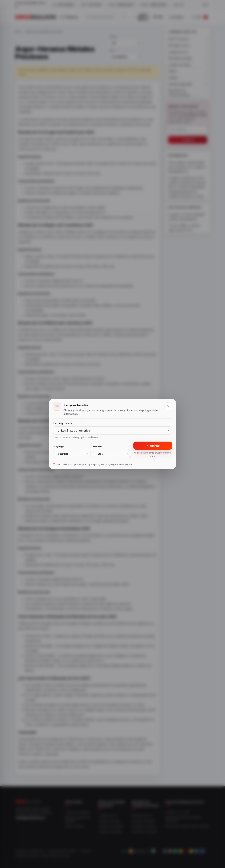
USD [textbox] (101, 454)
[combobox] (112, 430)
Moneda (98, 446)
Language (59, 446)
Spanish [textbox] (63, 454)
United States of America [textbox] (74, 430)
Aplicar (153, 446)
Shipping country (62, 423)
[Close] (168, 406)
